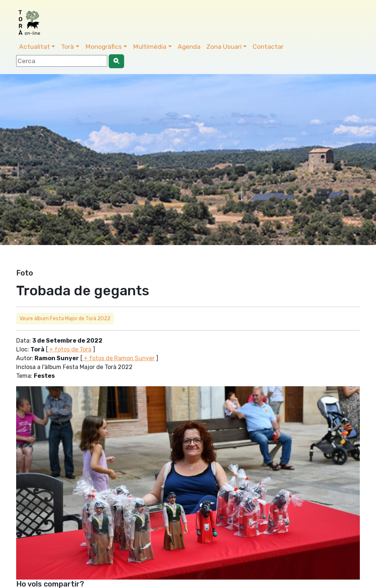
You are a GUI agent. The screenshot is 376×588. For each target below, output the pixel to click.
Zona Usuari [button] (224, 47)
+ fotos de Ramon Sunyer (118, 358)
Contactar (268, 47)
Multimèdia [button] (150, 47)
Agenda (189, 47)
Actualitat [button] (35, 47)
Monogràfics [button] (104, 47)
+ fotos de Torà (70, 349)
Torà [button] (67, 47)
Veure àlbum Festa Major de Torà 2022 (65, 319)
